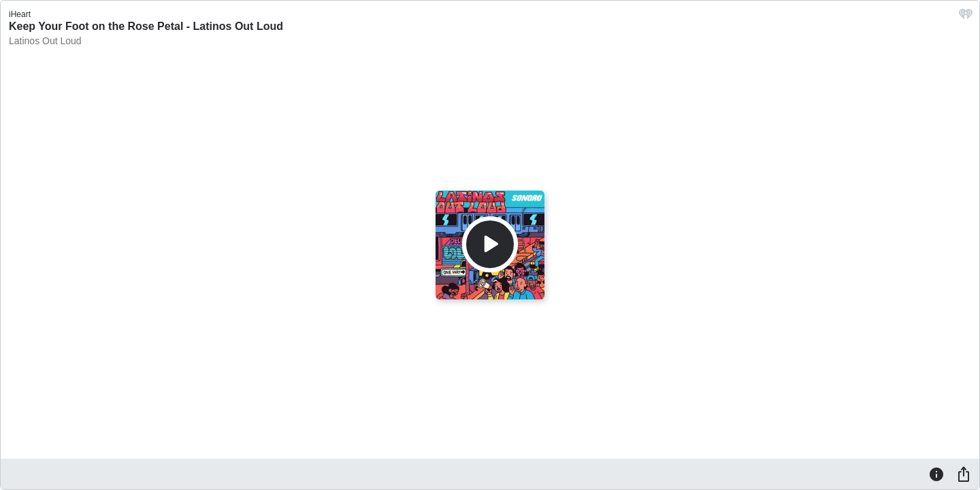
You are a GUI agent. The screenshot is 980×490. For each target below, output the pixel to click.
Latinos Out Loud (45, 41)
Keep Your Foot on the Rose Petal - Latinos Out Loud (146, 26)
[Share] (964, 474)
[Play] (490, 244)
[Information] (936, 474)
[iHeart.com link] (966, 17)
